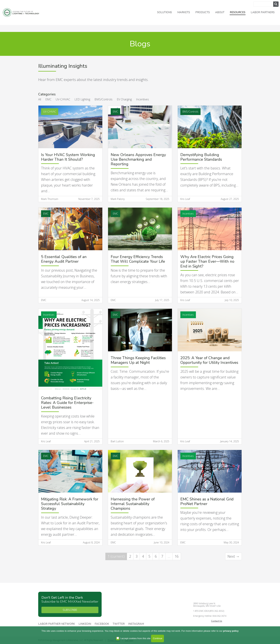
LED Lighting (82, 99)
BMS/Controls (103, 99)
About (220, 12)
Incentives (142, 99)
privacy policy (231, 631)
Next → (233, 556)
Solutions (165, 12)
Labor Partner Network (57, 624)
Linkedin (85, 624)
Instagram (136, 624)
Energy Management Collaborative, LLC (25, 13)
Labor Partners (263, 12)
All (40, 99)
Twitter (119, 624)
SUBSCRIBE (70, 610)
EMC (48, 99)
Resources (238, 12)
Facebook (102, 624)
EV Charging (124, 99)
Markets (184, 12)
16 (177, 556)
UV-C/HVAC (63, 99)
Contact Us (217, 621)
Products (203, 12)
